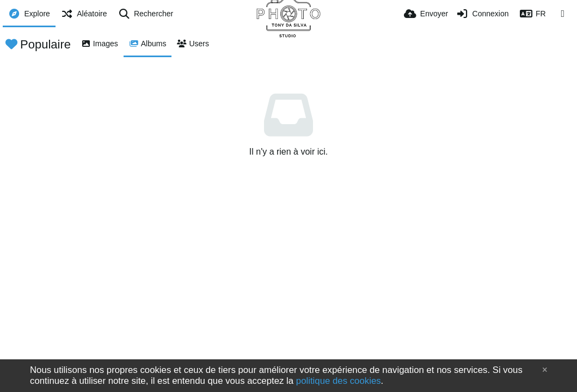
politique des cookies (339, 381)
